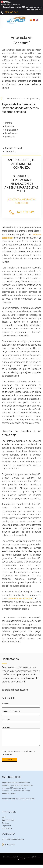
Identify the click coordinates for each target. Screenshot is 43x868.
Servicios (5, 826)
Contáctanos (7, 832)
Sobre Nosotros (8, 824)
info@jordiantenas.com (15, 690)
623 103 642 (11, 12)
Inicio (4, 821)
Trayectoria (6, 829)
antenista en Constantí (20, 598)
